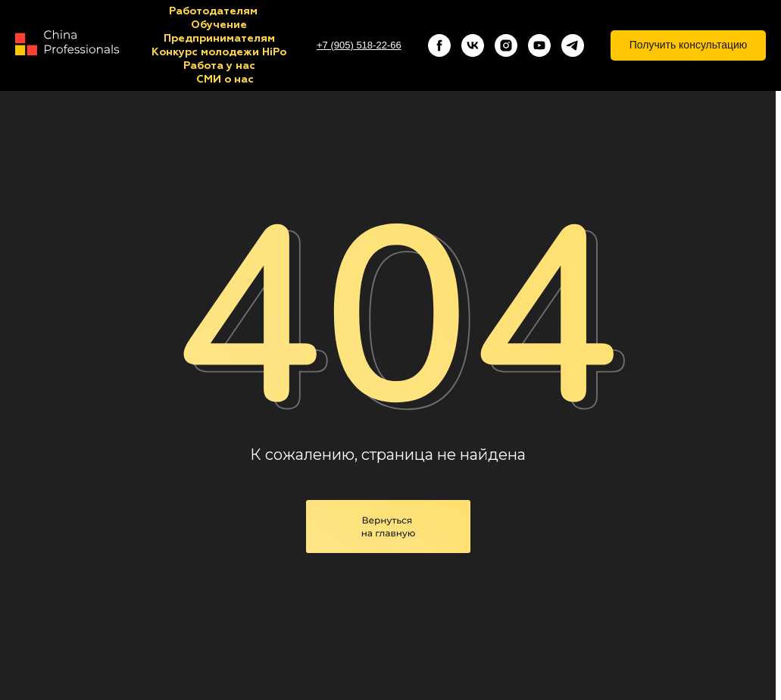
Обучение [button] (219, 25)
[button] (689, 45)
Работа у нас (219, 66)
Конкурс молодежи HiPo (219, 52)
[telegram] (573, 45)
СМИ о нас (225, 80)
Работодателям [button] (213, 11)
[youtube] (539, 45)
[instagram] (506, 45)
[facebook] (439, 45)
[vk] (473, 45)
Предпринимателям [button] (219, 39)
